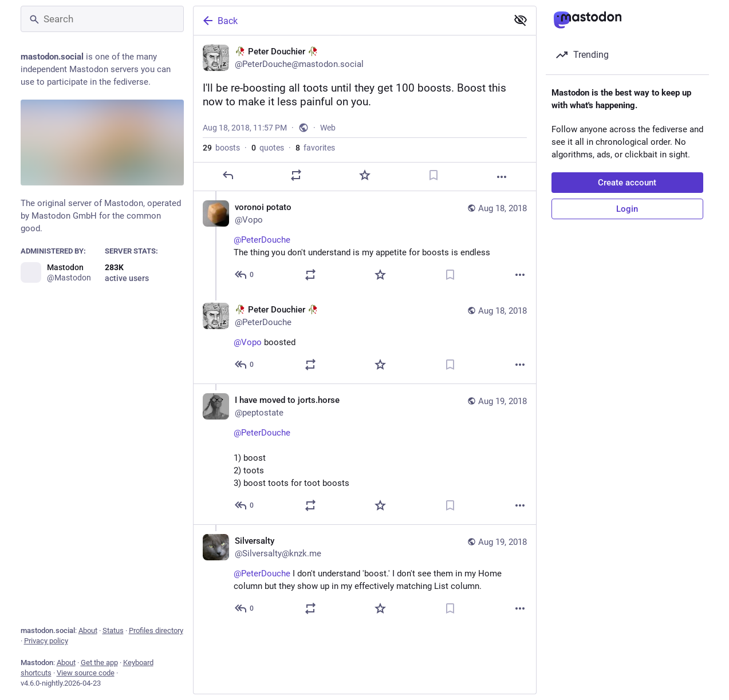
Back (219, 21)
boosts (221, 165)
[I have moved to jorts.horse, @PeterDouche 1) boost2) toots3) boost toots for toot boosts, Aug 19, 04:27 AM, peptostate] (365, 471)
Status (113, 630)
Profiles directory (156, 630)
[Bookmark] (433, 192)
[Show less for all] (521, 20)
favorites (315, 165)
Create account (627, 183)
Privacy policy (46, 641)
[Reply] (227, 192)
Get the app (99, 663)
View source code (86, 673)
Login (627, 209)
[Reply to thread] (245, 292)
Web (328, 145)
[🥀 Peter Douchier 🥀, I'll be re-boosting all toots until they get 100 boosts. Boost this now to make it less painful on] (365, 122)
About (88, 630)
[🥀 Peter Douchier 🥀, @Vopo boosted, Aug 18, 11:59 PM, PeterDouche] (365, 356)
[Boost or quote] (296, 192)
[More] (502, 194)
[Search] (102, 19)
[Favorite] (364, 192)
